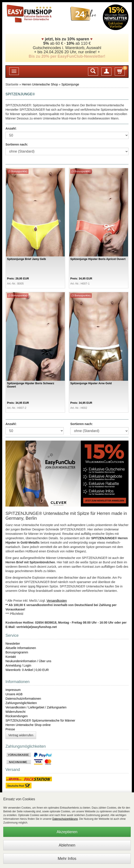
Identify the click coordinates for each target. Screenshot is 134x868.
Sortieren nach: (17, 144)
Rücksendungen (17, 716)
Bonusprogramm (17, 652)
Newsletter (13, 644)
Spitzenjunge (70, 84)
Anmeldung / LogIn (18, 665)
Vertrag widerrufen (21, 735)
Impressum (13, 690)
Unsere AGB (14, 694)
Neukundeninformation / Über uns (28, 661)
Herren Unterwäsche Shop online (28, 725)
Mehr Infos (67, 859)
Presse (10, 729)
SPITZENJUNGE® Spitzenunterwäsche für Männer (40, 720)
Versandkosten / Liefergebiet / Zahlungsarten (36, 707)
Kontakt (11, 657)
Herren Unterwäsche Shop (40, 84)
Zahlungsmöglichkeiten (21, 703)
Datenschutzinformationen (23, 699)
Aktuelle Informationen (21, 648)
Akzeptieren (67, 832)
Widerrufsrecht (15, 712)
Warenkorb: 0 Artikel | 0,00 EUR (27, 670)
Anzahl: (11, 128)
